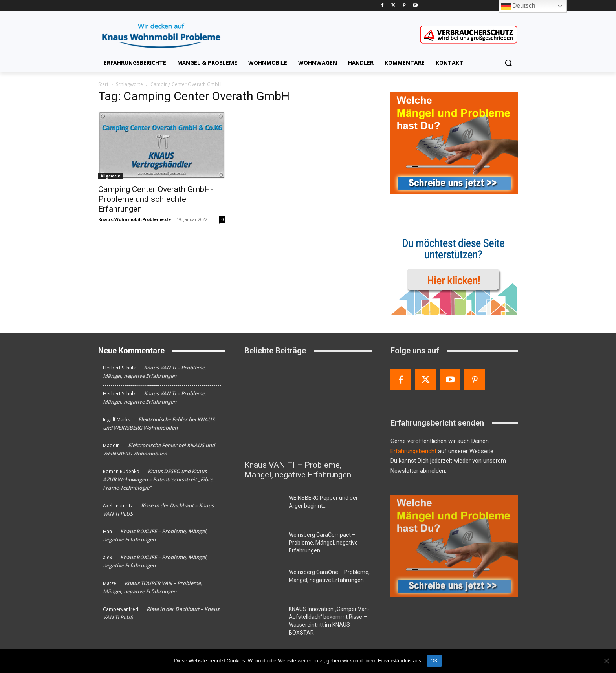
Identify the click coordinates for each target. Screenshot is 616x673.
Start (103, 84)
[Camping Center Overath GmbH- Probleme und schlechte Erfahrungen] (162, 145)
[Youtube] (415, 6)
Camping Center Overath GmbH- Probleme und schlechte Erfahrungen (156, 199)
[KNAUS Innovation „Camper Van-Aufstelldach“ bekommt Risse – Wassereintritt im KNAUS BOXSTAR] (263, 618)
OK (434, 661)
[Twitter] (393, 6)
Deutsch (518, 6)
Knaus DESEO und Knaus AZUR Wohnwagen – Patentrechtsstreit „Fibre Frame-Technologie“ (158, 479)
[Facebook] (382, 6)
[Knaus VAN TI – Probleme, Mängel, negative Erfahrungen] (308, 409)
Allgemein (111, 176)
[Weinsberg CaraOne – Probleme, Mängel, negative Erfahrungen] (263, 582)
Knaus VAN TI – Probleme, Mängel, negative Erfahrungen (298, 470)
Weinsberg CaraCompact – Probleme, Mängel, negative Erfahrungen (323, 543)
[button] (508, 63)
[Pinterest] (404, 6)
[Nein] (606, 661)
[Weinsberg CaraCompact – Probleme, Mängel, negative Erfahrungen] (263, 544)
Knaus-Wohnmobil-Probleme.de (135, 219)
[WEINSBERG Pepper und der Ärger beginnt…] (263, 507)
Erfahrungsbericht (413, 451)
